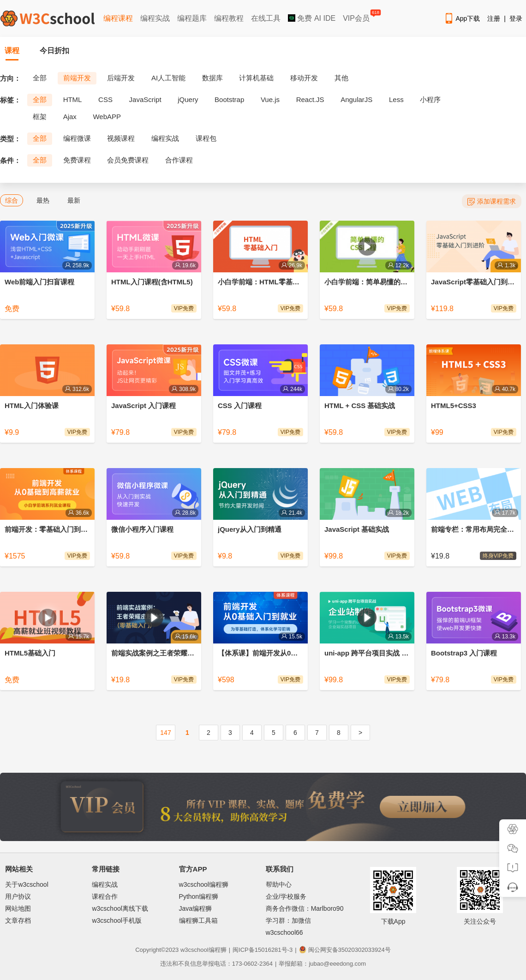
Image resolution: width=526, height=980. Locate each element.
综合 (12, 200)
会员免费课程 (128, 160)
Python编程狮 (199, 896)
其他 (341, 78)
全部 (40, 78)
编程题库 (192, 18)
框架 (40, 117)
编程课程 (118, 18)
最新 (74, 200)
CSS (105, 99)
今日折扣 (54, 51)
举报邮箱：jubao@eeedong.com (322, 964)
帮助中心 (279, 884)
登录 (516, 18)
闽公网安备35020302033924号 (345, 950)
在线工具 (266, 18)
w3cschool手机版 (117, 920)
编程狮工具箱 (198, 920)
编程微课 (77, 138)
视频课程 (121, 138)
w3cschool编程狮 (204, 884)
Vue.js (270, 99)
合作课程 (179, 160)
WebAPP (107, 117)
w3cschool (194, 950)
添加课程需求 (492, 201)
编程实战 (155, 18)
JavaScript (145, 99)
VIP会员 (357, 16)
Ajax (70, 117)
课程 (12, 51)
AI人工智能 (168, 78)
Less (396, 99)
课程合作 (105, 896)
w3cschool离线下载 (120, 908)
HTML (73, 99)
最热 (43, 200)
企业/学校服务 (286, 896)
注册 (494, 18)
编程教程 (229, 18)
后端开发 (121, 78)
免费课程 (77, 160)
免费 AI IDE (312, 18)
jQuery (188, 99)
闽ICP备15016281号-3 (263, 950)
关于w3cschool (27, 884)
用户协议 (18, 896)
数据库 (212, 78)
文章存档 (18, 920)
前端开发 (77, 78)
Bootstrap (229, 99)
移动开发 (304, 78)
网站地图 (18, 908)
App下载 (462, 18)
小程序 (430, 99)
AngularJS (356, 99)
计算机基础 (256, 78)
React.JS (310, 99)
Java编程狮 (196, 908)
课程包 (206, 138)
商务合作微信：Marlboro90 (305, 908)
